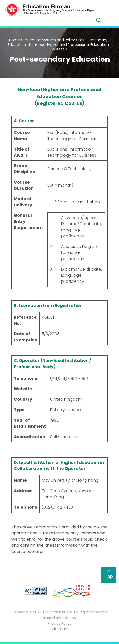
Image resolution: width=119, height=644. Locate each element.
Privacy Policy (60, 623)
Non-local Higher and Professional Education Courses (69, 47)
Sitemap (60, 629)
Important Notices (60, 618)
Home (15, 40)
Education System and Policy (49, 40)
